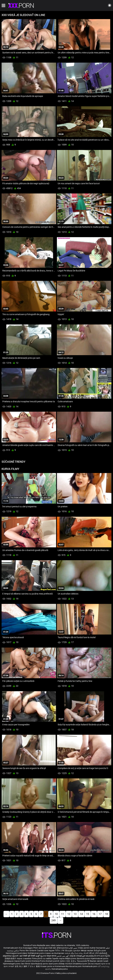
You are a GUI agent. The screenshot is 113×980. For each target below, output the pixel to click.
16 (94, 914)
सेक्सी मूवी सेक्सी (29, 956)
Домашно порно (12, 961)
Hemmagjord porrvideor (17, 953)
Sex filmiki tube (28, 964)
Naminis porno (84, 959)
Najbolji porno (42, 964)
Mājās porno (71, 959)
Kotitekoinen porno (37, 953)
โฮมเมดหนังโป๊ (84, 961)
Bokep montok (66, 964)
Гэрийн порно (59, 959)
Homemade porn (11, 948)
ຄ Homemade (59, 966)
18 (106, 914)
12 (69, 914)
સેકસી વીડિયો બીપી (91, 953)
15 (88, 914)
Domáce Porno (39, 961)
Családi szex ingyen (46, 951)
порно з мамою (24, 959)
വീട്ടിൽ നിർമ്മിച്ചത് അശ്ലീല (82, 956)
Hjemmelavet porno (100, 959)
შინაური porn (100, 951)
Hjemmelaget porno (12, 964)
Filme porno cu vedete (42, 959)
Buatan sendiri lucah (99, 961)
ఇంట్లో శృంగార (41, 956)
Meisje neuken (87, 951)
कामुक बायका (52, 956)
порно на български (54, 953)
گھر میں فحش (63, 956)
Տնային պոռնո (73, 951)
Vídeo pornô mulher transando (92, 948)
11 (63, 914)
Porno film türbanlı (28, 951)
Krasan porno (47, 966)
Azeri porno (54, 964)
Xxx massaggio (26, 948)
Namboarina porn (74, 966)
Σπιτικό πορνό (95, 964)
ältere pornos (63, 948)
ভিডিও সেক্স (60, 951)
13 (75, 914)
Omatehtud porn (80, 964)
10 (56, 914)
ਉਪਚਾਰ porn (100, 956)
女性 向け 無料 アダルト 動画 (27, 966)
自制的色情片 (11, 959)
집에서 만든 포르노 (68, 961)
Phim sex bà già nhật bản (45, 948)
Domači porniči (53, 961)
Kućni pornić (26, 961)
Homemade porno (60, 969)
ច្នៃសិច (108, 956)
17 (100, 914)
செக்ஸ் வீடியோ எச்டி (74, 953)
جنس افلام (73, 948)
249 (54, 920)
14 (81, 914)
